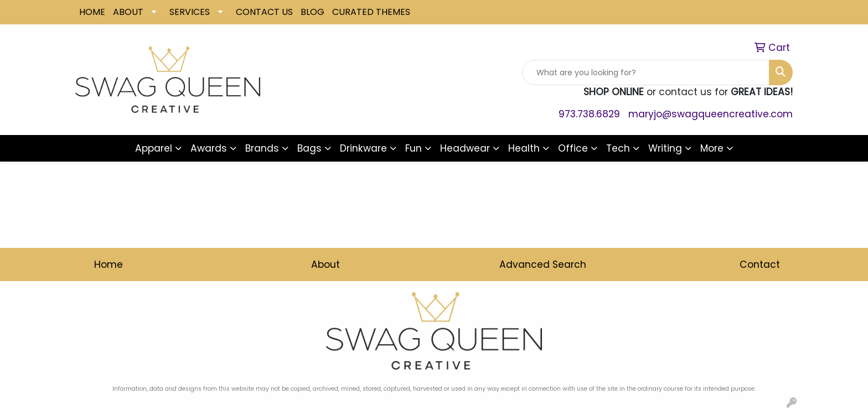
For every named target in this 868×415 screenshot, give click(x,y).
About (325, 264)
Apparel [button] (154, 148)
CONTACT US (264, 12)
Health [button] (524, 148)
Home (108, 264)
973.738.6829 (589, 114)
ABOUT (128, 12)
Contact (760, 264)
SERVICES (190, 12)
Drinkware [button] (363, 148)
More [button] (712, 148)
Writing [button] (665, 148)
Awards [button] (209, 148)
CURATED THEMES (371, 12)
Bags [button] (309, 148)
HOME (92, 12)
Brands (262, 148)
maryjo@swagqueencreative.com (711, 114)
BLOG (312, 12)
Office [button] (573, 148)
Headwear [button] (465, 148)
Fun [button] (414, 148)
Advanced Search (543, 264)
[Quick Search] (646, 72)
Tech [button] (618, 148)
